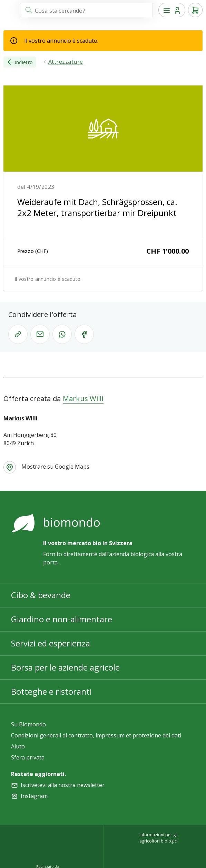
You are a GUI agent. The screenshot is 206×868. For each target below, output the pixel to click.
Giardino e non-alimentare (62, 619)
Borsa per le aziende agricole (65, 667)
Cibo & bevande (41, 595)
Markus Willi (83, 399)
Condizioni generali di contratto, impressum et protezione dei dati (96, 735)
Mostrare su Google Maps (55, 467)
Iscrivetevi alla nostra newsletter (63, 785)
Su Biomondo (28, 724)
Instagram (34, 796)
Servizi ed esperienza (51, 643)
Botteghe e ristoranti (51, 691)
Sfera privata (28, 757)
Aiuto (18, 746)
